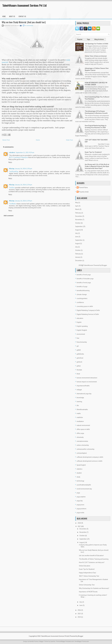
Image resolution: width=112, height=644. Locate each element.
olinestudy (80, 437)
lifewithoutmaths (82, 409)
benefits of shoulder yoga (85, 279)
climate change (82, 294)
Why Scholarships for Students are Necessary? (94, 588)
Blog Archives (99, 39)
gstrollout (80, 358)
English (79, 322)
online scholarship (83, 445)
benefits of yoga (82, 287)
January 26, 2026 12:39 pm (24, 201)
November (79, 220)
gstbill (79, 350)
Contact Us (22, 16)
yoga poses (80, 505)
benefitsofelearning (83, 291)
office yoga (80, 433)
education (80, 318)
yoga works (80, 513)
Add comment (9, 216)
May (77, 203)
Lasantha (53, 641)
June (77, 237)
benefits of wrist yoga (84, 283)
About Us (12, 16)
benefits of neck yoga (84, 275)
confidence (80, 302)
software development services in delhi (89, 461)
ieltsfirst (12, 153)
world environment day (84, 489)
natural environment (83, 425)
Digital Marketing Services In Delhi (88, 314)
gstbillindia (80, 354)
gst (78, 346)
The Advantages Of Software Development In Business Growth (96, 112)
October (78, 223)
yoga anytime (81, 497)
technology (80, 481)
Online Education (85, 566)
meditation (80, 421)
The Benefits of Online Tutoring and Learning (94, 559)
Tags (88, 39)
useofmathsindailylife (84, 485)
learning (79, 402)
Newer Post (6, 140)
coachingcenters (82, 298)
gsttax (79, 366)
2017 (79, 526)
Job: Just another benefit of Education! (91, 556)
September (79, 226)
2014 (79, 617)
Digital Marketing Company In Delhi (88, 310)
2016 (79, 610)
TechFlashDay (14, 172)
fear (78, 338)
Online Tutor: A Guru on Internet (96, 56)
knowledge (80, 398)
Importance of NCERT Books (88, 592)
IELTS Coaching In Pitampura (18, 157)
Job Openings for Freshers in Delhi (96, 44)
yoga (78, 493)
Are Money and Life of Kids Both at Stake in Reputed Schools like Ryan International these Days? (97, 166)
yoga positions (81, 509)
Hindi (78, 374)
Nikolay (12, 169)
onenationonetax (82, 441)
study (78, 477)
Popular (80, 39)
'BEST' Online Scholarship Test (89, 576)
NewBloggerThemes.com (82, 641)
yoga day (80, 501)
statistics (80, 469)
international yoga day (84, 394)
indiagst (79, 390)
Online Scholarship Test (87, 585)
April (77, 206)
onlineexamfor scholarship (86, 449)
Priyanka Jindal (84, 192)
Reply (10, 162)
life (78, 406)
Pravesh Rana (83, 188)
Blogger (104, 265)
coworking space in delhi (85, 306)
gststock (79, 362)
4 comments (29, 25)
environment (81, 334)
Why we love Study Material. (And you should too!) (24, 22)
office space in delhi (83, 429)
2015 (79, 614)
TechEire (12, 188)
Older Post (69, 140)
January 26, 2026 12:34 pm (24, 185)
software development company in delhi (90, 457)
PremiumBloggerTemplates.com (65, 641)
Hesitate (79, 370)
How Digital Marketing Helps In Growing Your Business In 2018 (96, 127)
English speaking (82, 326)
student (79, 473)
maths (79, 413)
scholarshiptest (82, 453)
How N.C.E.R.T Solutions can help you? (92, 562)
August (78, 230)
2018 (79, 523)
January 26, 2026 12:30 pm (24, 169)
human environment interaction (87, 378)
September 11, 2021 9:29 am (25, 153)
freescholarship (82, 342)
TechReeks (13, 204)
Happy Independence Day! (87, 573)
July (76, 233)
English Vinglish (82, 330)
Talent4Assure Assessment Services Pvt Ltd (24, 5)
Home (4, 16)
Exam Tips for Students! (93, 152)
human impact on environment (87, 382)
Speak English (81, 465)
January (78, 257)
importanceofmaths (83, 386)
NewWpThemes (34, 641)
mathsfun (80, 417)
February (78, 213)
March (77, 209)
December (79, 216)
